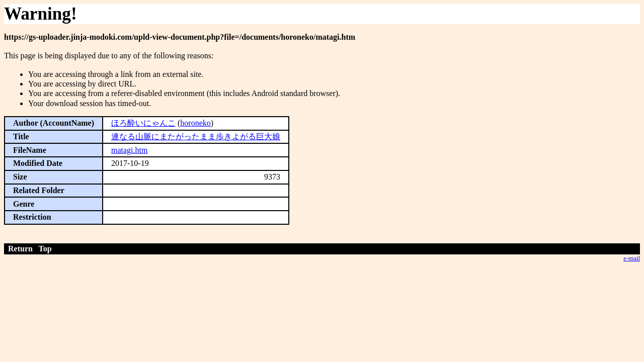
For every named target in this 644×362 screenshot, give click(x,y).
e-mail (632, 258)
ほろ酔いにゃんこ (143, 123)
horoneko (195, 123)
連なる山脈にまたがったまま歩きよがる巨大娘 (196, 137)
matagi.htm (129, 150)
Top (45, 249)
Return (20, 249)
